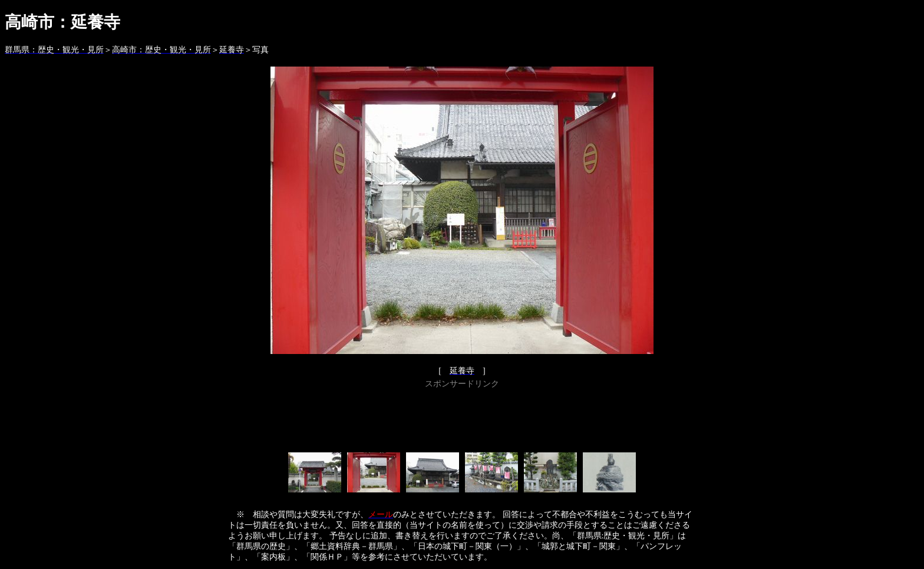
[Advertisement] (462, 418)
